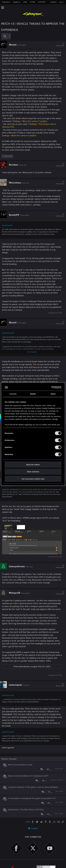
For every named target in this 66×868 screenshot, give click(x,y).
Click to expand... (32, 352)
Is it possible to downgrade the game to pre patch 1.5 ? (32, 798)
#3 (60, 183)
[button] (3, 8)
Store (32, 2)
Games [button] (16, 2)
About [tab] (53, 394)
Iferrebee (13, 165)
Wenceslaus (15, 183)
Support (42, 2)
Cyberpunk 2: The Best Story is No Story (26, 810)
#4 (60, 215)
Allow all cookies (33, 464)
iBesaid (13, 45)
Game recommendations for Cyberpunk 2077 (28, 776)
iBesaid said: (6, 225)
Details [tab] (33, 394)
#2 (60, 165)
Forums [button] (5, 2)
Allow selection (33, 472)
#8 (60, 567)
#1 (60, 45)
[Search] (5, 36)
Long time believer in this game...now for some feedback (33, 787)
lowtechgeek (15, 685)
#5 (60, 323)
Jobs (25, 2)
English (33, 828)
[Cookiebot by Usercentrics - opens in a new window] (51, 388)
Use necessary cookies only (33, 479)
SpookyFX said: (7, 333)
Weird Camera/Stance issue (20, 765)
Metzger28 (14, 593)
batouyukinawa (17, 566)
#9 (60, 593)
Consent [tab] (13, 394)
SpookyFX (14, 215)
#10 (60, 685)
